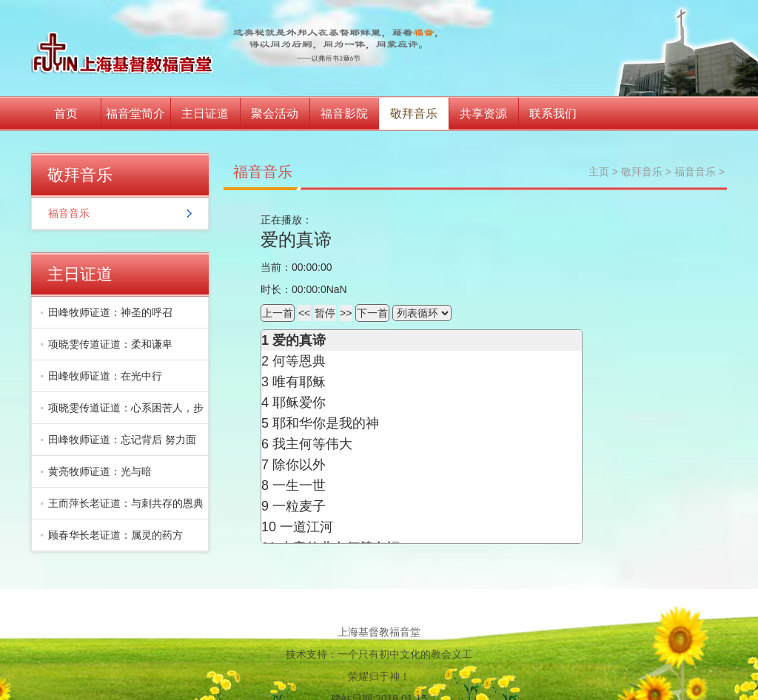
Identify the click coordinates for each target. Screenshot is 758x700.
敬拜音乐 (414, 114)
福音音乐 (69, 213)
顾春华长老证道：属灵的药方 (115, 535)
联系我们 (553, 114)
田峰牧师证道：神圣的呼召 (110, 312)
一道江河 (306, 527)
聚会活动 (275, 114)
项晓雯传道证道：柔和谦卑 (110, 344)
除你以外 (299, 465)
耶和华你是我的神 (326, 423)
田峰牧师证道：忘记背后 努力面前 (118, 445)
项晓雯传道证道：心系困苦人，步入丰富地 (122, 413)
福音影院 (344, 114)
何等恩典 (299, 361)
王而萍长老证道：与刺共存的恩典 (126, 503)
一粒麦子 (299, 506)
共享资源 (483, 114)
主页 (599, 172)
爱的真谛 (299, 340)
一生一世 (299, 485)
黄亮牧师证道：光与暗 (100, 471)
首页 (66, 114)
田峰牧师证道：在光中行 (105, 376)
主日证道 (205, 114)
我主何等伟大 (312, 444)
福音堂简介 (135, 114)
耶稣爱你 (299, 403)
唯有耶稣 (299, 382)
